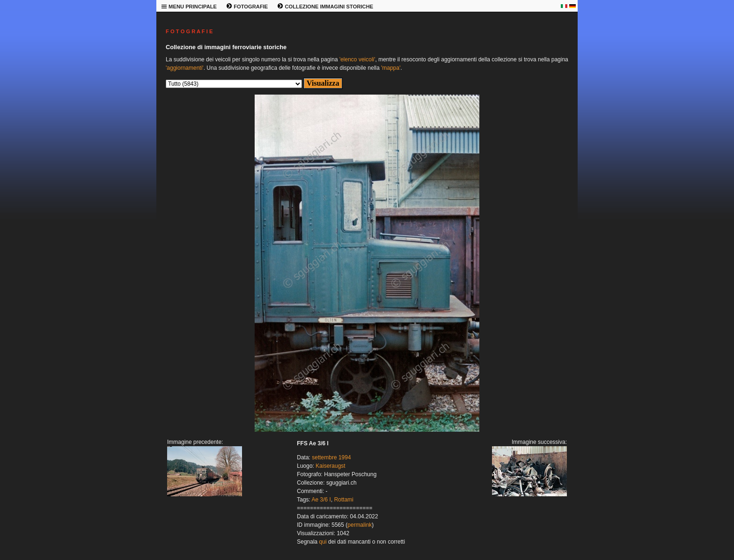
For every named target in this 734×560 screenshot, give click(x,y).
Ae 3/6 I (321, 500)
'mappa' (391, 68)
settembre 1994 (331, 457)
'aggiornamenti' (185, 68)
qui (323, 542)
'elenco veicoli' (357, 59)
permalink (360, 525)
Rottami (344, 500)
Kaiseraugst (330, 466)
